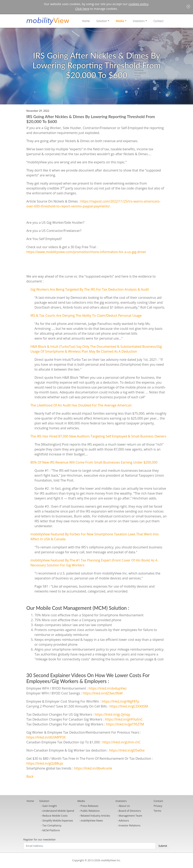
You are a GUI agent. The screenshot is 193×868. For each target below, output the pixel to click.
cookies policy (138, 4)
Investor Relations (129, 825)
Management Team (130, 816)
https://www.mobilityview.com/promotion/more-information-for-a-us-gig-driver (86, 252)
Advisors (124, 820)
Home (86, 21)
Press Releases (89, 806)
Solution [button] (102, 21)
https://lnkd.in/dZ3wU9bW (102, 693)
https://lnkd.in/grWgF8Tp (120, 701)
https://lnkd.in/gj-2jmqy (112, 714)
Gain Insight (50, 806)
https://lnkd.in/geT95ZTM (125, 724)
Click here (82, 9)
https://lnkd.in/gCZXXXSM (129, 706)
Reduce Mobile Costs (55, 816)
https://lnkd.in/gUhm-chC (121, 742)
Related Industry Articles (95, 816)
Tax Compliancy (52, 825)
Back (30, 776)
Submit (163, 846)
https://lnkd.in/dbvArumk (93, 768)
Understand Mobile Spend (58, 811)
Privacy (158, 806)
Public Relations (90, 811)
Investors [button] (139, 21)
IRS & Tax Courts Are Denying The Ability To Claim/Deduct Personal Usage (86, 316)
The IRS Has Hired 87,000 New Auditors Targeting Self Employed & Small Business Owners (98, 436)
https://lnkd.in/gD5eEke (127, 750)
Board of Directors (130, 811)
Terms (158, 811)
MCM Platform (51, 830)
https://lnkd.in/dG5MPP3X (46, 737)
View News (92, 820)
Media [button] (120, 21)
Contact (159, 21)
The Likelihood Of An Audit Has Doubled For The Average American (81, 405)
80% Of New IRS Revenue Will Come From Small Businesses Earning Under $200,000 (94, 462)
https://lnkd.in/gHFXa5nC (124, 719)
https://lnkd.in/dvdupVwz (108, 688)
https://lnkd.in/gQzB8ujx (45, 763)
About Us (124, 806)
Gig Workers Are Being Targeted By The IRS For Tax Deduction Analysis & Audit (90, 289)
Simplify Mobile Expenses (58, 820)
